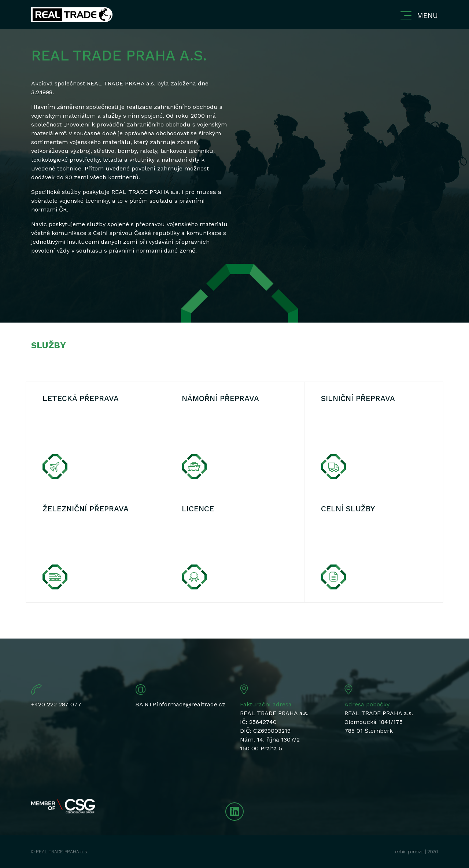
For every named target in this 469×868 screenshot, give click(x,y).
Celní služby (348, 509)
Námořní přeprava (220, 398)
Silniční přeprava (358, 398)
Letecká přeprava (81, 398)
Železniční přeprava (86, 509)
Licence (198, 509)
